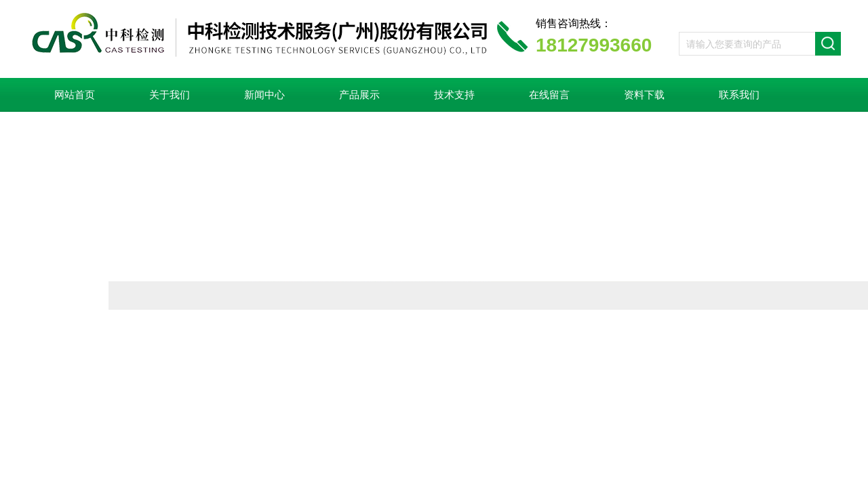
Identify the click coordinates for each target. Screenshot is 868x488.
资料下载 (644, 95)
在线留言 (549, 95)
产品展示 (359, 95)
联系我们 (739, 95)
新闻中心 (264, 95)
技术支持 (454, 95)
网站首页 (75, 95)
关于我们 (170, 95)
